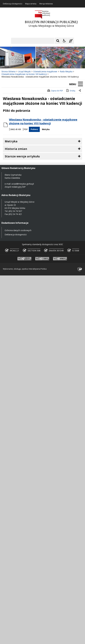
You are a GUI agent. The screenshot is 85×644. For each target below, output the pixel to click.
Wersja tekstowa (46, 4)
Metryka (46, 129)
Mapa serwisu (31, 4)
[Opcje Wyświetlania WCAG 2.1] (64, 41)
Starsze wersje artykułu (22, 156)
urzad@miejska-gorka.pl (23, 184)
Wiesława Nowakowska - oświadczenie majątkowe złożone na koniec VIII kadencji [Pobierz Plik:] (43, 122)
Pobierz (34, 129)
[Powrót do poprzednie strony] (80, 91)
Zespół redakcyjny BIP (15, 187)
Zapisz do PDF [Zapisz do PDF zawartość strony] (55, 90)
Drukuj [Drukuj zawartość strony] (70, 90)
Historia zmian (16, 149)
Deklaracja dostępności (13, 4)
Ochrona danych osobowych (18, 230)
